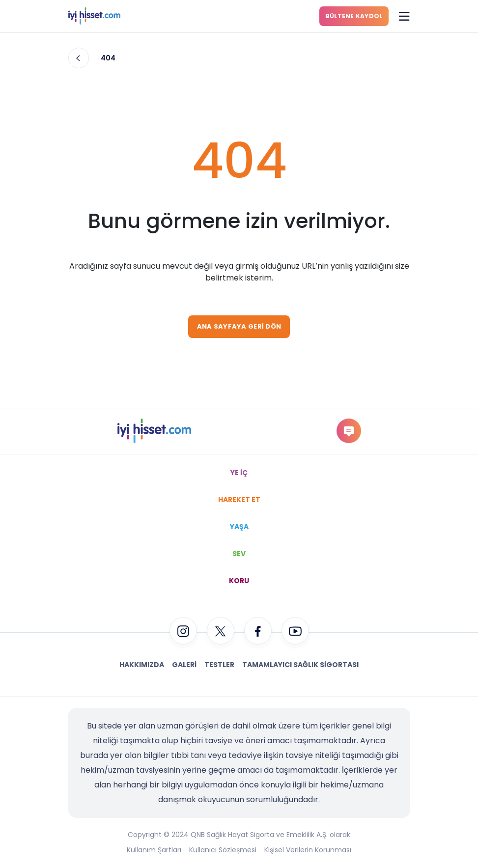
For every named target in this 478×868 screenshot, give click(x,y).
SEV (239, 554)
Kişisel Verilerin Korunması (308, 850)
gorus (349, 431)
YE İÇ (239, 473)
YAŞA (239, 527)
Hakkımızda (142, 665)
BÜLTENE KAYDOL (354, 16)
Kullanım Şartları (154, 850)
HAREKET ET (239, 500)
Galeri (184, 665)
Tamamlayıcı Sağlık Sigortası (300, 665)
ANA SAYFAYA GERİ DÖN (239, 326)
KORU (239, 581)
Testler (219, 665)
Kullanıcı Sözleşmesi (223, 850)
